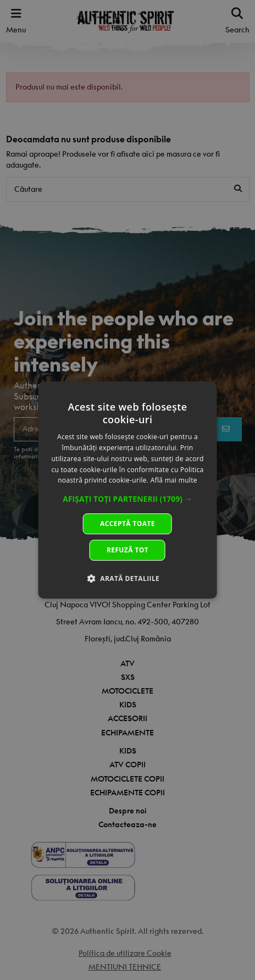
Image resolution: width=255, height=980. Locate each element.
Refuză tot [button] (127, 550)
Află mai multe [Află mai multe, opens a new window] (174, 481)
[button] (127, 499)
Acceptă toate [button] (127, 524)
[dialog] (128, 490)
